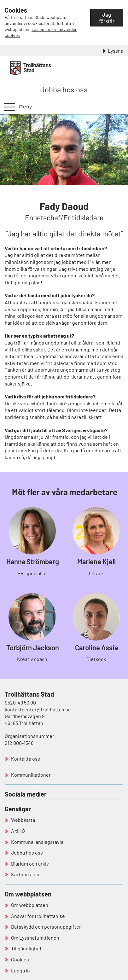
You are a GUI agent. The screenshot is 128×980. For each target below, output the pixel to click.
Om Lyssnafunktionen (35, 938)
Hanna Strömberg (33, 561)
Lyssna (116, 51)
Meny (25, 106)
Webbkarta (23, 820)
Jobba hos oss (64, 89)
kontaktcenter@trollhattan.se (38, 709)
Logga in (20, 970)
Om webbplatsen (30, 905)
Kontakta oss (26, 759)
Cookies (20, 959)
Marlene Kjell (96, 561)
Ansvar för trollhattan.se (38, 916)
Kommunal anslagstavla (37, 842)
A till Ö (18, 831)
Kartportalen (25, 874)
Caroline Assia (96, 647)
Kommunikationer (31, 775)
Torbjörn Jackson (33, 647)
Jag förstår (107, 18)
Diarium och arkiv (30, 864)
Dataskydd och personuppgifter (46, 927)
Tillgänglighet (26, 948)
